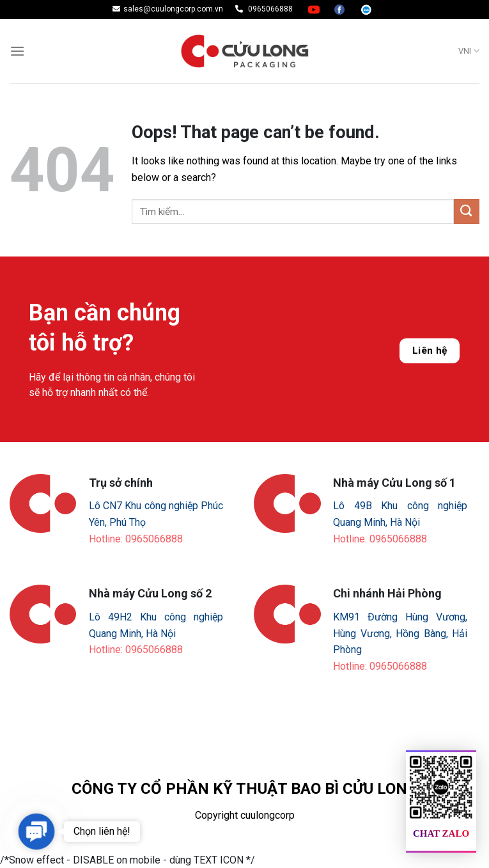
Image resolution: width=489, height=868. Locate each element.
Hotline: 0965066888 (136, 539)
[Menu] (17, 51)
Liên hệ (430, 351)
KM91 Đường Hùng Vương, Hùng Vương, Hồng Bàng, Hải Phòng (400, 633)
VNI (469, 51)
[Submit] (467, 211)
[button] (36, 832)
